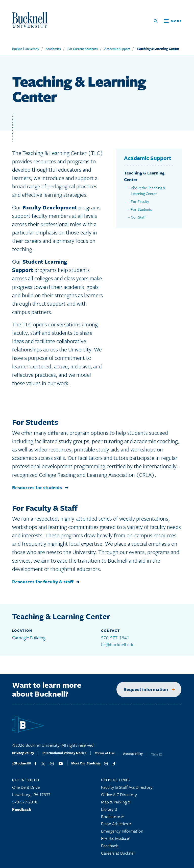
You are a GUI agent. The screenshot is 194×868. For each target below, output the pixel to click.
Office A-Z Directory (119, 797)
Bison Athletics (116, 826)
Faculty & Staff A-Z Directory (127, 789)
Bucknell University (26, 49)
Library (109, 811)
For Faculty (140, 201)
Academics (53, 49)
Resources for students (37, 490)
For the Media (115, 841)
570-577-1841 (115, 638)
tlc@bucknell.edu (118, 644)
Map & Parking (116, 804)
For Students (141, 209)
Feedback (22, 811)
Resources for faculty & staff (43, 584)
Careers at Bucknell (118, 855)
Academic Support (117, 49)
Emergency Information (122, 833)
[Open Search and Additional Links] (168, 21)
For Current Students (83, 49)
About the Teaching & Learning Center (148, 191)
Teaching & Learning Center (158, 49)
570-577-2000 (25, 804)
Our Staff (138, 217)
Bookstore (112, 819)
